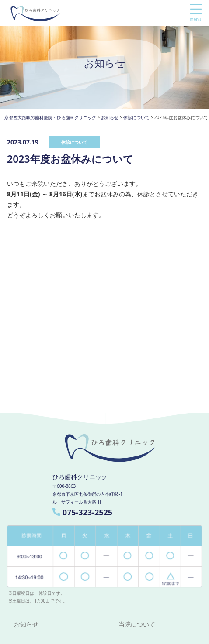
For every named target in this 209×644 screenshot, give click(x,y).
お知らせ (26, 624)
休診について (74, 142)
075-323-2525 (82, 512)
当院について (137, 624)
